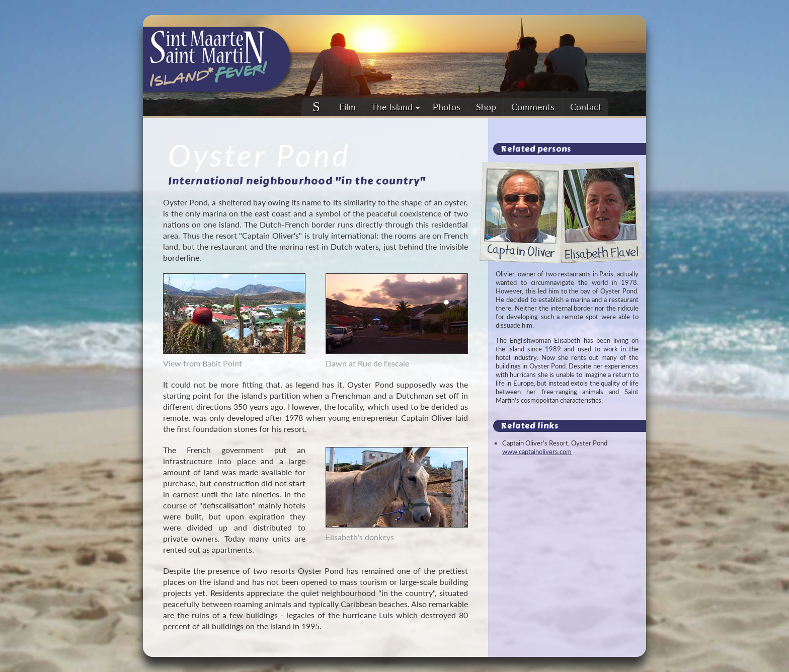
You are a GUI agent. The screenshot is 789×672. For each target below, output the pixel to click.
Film (347, 107)
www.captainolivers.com (537, 452)
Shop (486, 107)
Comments (533, 107)
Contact (586, 107)
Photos (447, 107)
